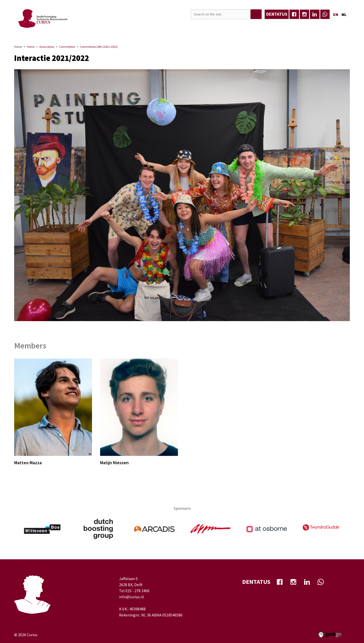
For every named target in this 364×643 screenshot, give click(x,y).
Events (85, 32)
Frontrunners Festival (308, 32)
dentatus (277, 14)
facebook (294, 14)
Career (105, 32)
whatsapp (325, 14)
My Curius (222, 32)
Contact (246, 32)
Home (40, 32)
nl (344, 14)
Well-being (196, 32)
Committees (67, 47)
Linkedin (315, 14)
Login (341, 32)
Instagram (305, 14)
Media (151, 32)
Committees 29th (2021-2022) (99, 47)
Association (61, 32)
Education (128, 32)
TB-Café (171, 32)
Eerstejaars (271, 32)
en (336, 14)
